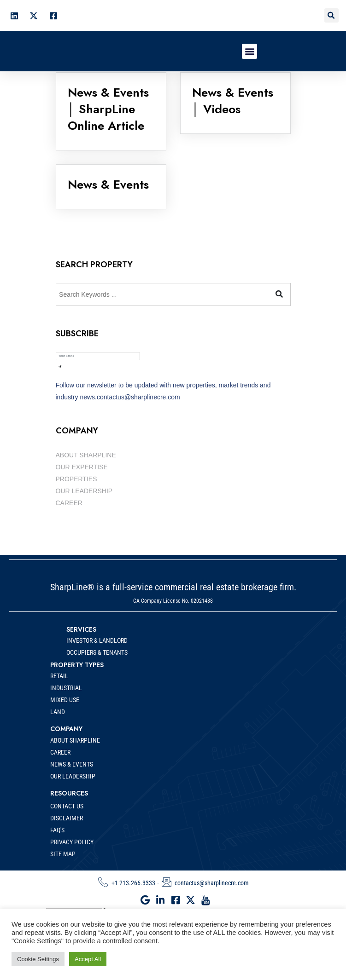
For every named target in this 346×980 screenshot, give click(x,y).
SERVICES (81, 646)
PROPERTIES (76, 479)
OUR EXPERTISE (82, 467)
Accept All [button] (88, 959)
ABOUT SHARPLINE (86, 455)
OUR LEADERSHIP (84, 491)
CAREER (69, 503)
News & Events (108, 184)
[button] (331, 15)
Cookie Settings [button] (38, 959)
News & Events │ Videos (233, 101)
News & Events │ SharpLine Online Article (108, 109)
